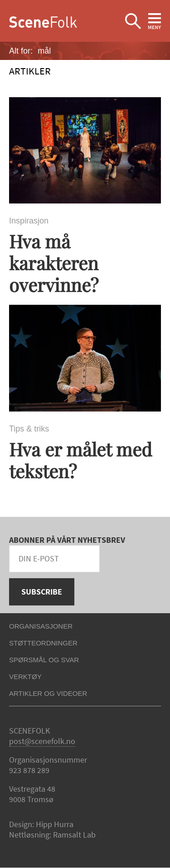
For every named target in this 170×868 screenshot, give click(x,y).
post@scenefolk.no (42, 741)
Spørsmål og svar (44, 660)
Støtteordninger (43, 643)
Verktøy (25, 677)
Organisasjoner (41, 626)
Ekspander (133, 22)
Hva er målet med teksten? (80, 460)
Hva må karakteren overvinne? (54, 263)
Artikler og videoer (48, 693)
